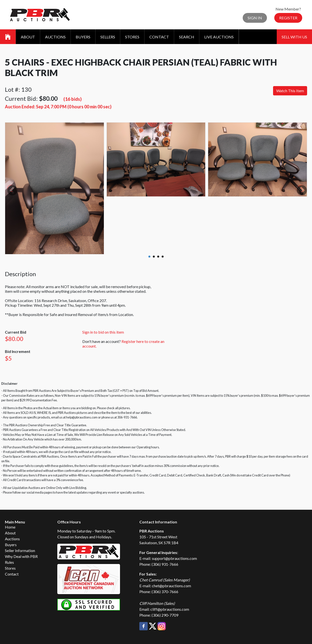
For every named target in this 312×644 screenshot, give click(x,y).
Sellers (108, 37)
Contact (159, 37)
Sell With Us (294, 37)
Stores (132, 37)
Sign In (255, 18)
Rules (9, 562)
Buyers (83, 37)
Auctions (55, 37)
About (28, 37)
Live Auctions (219, 37)
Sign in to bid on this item (103, 332)
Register (288, 18)
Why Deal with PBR (21, 556)
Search (187, 37)
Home (10, 527)
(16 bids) (72, 99)
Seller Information (20, 550)
